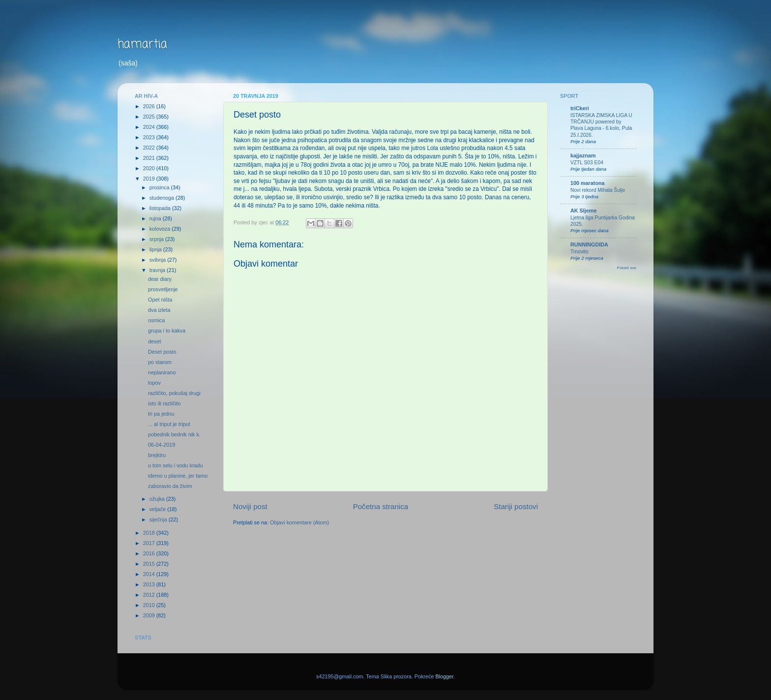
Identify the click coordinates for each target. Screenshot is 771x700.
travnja (158, 270)
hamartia (142, 45)
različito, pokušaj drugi (174, 393)
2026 (150, 106)
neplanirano (162, 372)
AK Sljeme (583, 211)
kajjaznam (583, 155)
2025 (150, 117)
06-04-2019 (162, 445)
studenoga (163, 198)
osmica (156, 320)
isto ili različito (164, 403)
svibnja (159, 260)
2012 (150, 595)
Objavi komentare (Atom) (299, 522)
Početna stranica (381, 506)
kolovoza (161, 229)
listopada (161, 208)
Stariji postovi (516, 506)
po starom (160, 362)
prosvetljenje (163, 289)
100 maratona (588, 183)
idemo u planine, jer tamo (178, 476)
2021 (150, 158)
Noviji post (250, 506)
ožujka (158, 499)
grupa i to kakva (167, 331)
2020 (150, 168)
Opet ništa (160, 300)
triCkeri (580, 108)
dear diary (160, 279)
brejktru (157, 455)
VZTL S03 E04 (587, 163)
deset (154, 341)
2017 (150, 543)
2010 (150, 605)
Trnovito (579, 252)
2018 (150, 533)
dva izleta (159, 310)
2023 (150, 137)
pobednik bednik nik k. (174, 434)
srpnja (157, 239)
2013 (150, 584)
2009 (150, 615)
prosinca (160, 187)
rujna (156, 218)
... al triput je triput (169, 424)
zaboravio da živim (170, 486)
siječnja (159, 519)
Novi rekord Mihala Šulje (598, 190)
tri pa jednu (161, 414)
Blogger (444, 676)
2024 (150, 127)
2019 (150, 179)
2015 (150, 564)
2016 (150, 553)
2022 (150, 148)
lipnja (156, 249)
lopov (154, 383)
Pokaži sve (627, 268)
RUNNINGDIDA (589, 244)
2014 (150, 574)
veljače (159, 509)
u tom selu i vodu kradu (176, 465)
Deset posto (162, 352)
